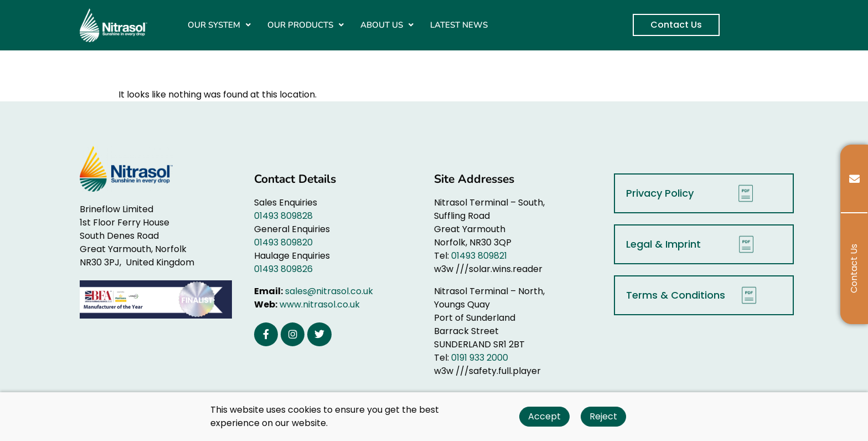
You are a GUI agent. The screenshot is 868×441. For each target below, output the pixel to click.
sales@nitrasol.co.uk (329, 291)
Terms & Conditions (694, 295)
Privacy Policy (693, 193)
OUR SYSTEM (219, 25)
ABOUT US (387, 25)
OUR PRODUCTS (306, 25)
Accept (544, 416)
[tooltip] (854, 179)
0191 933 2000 (480, 358)
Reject (603, 416)
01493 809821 (479, 256)
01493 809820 (283, 242)
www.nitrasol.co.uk (320, 304)
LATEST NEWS (459, 25)
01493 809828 (283, 216)
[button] (219, 25)
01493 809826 (283, 269)
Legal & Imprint (693, 244)
